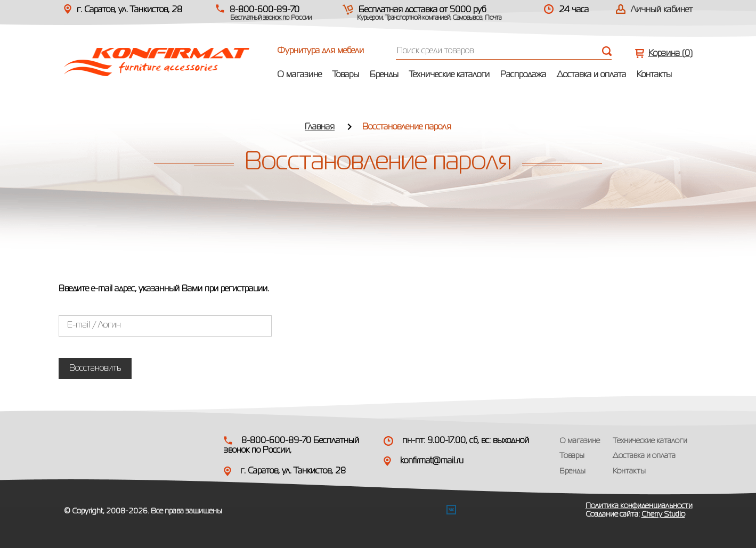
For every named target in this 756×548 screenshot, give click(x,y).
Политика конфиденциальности (639, 506)
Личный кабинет (662, 10)
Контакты (654, 75)
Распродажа (523, 75)
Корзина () (670, 54)
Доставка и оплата (591, 75)
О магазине (299, 75)
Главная (320, 127)
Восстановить (95, 369)
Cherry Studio (663, 514)
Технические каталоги (449, 75)
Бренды (384, 75)
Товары (346, 75)
